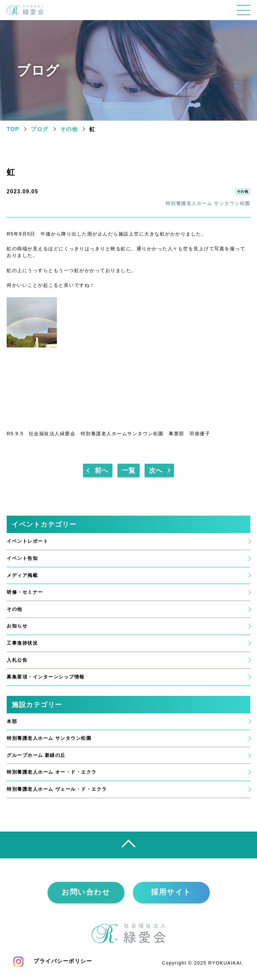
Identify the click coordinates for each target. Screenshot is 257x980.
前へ (101, 471)
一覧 (128, 471)
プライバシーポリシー (63, 961)
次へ (156, 471)
